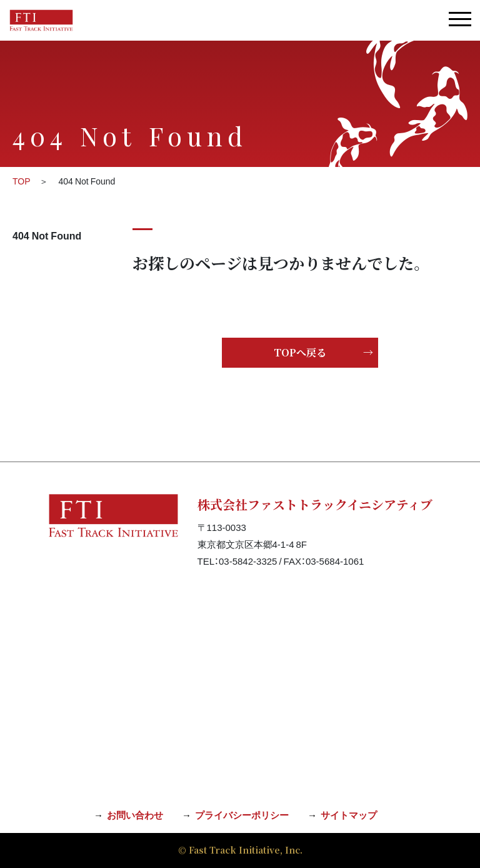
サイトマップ (349, 815)
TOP (22, 181)
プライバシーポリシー (242, 815)
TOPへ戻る (300, 352)
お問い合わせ (135, 815)
